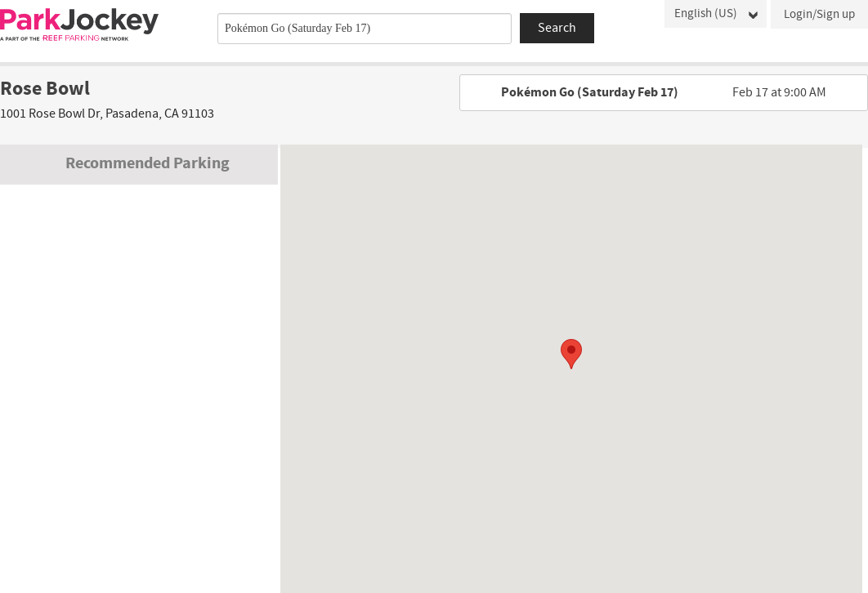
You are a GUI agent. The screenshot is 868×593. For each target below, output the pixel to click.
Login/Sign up (819, 14)
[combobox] (365, 29)
